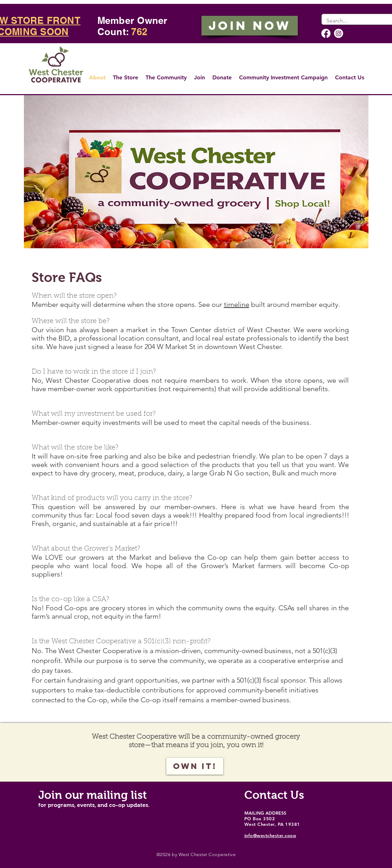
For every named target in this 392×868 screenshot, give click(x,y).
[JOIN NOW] (250, 26)
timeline (237, 304)
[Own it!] (195, 766)
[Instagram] (339, 33)
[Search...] (359, 21)
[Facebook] (326, 33)
